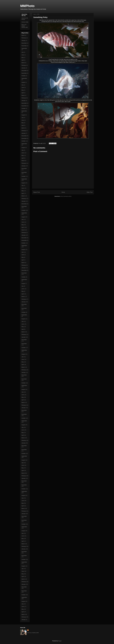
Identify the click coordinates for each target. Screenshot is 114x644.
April (23, 60)
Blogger (60, 641)
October (24, 76)
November (24, 46)
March (23, 35)
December (24, 43)
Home (63, 192)
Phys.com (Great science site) (25, 26)
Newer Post (37, 192)
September (24, 48)
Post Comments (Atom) (66, 196)
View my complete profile (33, 633)
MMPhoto (27, 6)
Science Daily (25, 22)
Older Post (90, 192)
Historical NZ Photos (25, 19)
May (23, 58)
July (23, 52)
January (24, 40)
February (24, 38)
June (23, 55)
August (23, 82)
